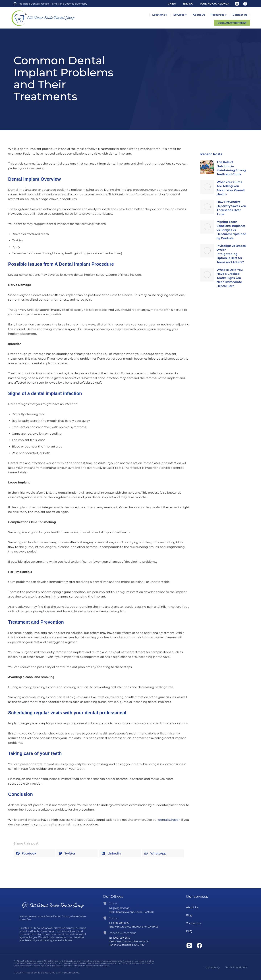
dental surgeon (169, 820)
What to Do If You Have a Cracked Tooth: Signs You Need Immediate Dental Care (230, 278)
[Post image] (207, 167)
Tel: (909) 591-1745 (119, 908)
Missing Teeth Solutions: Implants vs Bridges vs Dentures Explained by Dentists (231, 230)
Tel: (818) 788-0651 (119, 923)
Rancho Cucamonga (123, 933)
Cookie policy (212, 967)
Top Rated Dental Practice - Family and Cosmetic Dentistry (53, 4)
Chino (113, 903)
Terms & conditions (236, 967)
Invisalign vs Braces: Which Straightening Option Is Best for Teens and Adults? (231, 254)
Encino (113, 918)
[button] (35, 853)
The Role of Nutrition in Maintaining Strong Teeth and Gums (231, 168)
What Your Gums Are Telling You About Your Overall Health (231, 188)
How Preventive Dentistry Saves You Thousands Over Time (231, 208)
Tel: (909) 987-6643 (120, 938)
